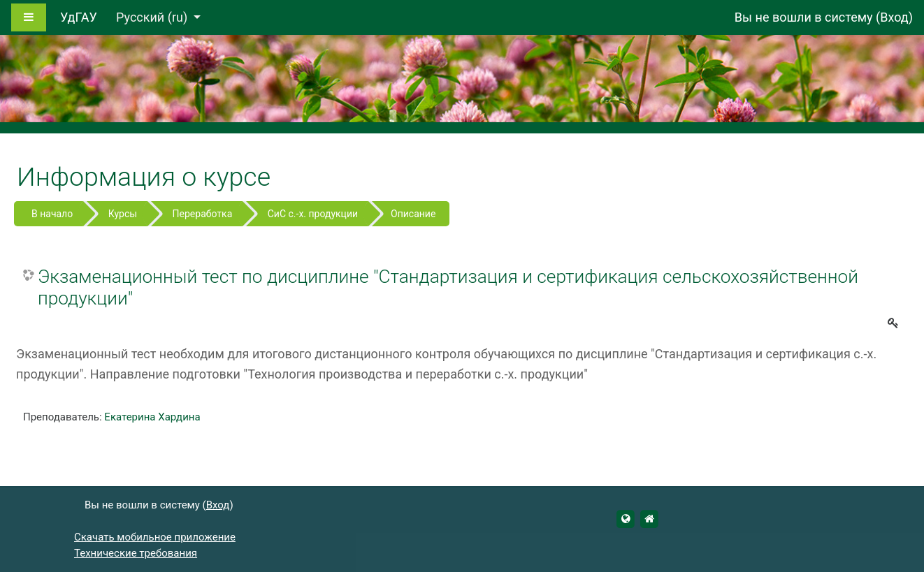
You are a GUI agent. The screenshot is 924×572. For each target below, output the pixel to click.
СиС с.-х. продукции (313, 214)
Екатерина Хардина (152, 417)
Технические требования (136, 553)
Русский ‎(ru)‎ (153, 17)
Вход (894, 17)
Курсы (123, 214)
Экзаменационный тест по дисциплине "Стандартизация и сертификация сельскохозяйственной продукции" (448, 288)
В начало (52, 214)
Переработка (203, 214)
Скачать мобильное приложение (155, 537)
